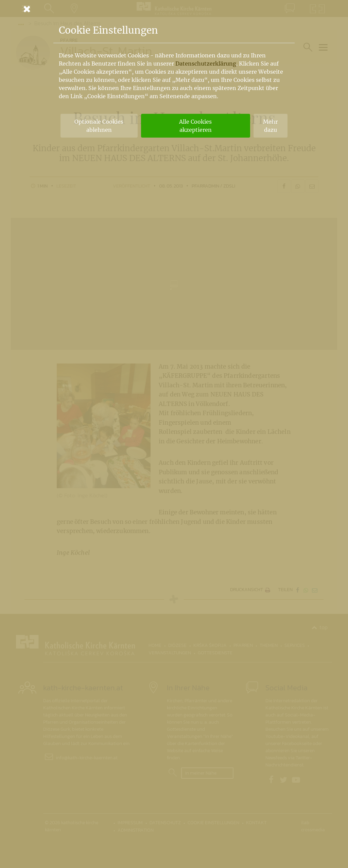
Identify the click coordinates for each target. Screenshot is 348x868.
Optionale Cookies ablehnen (99, 126)
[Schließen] (174, 9)
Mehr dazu (270, 126)
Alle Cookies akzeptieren (195, 126)
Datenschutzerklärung (206, 64)
